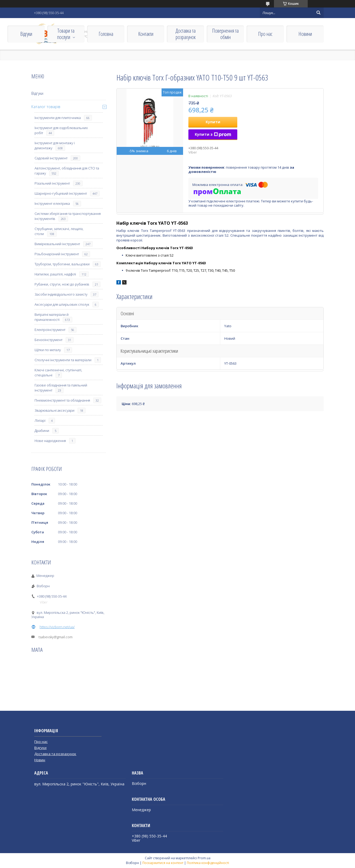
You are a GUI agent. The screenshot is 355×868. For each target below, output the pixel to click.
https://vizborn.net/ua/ (57, 627)
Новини (305, 34)
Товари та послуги (66, 34)
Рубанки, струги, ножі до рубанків (62, 284)
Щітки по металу (48, 350)
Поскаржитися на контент (163, 863)
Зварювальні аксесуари (54, 410)
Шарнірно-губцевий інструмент (61, 193)
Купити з (213, 134)
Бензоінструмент (48, 340)
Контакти (146, 34)
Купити (213, 122)
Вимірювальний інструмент (57, 244)
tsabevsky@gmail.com (56, 637)
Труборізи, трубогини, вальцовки (62, 264)
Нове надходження (50, 441)
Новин (40, 760)
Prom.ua (204, 858)
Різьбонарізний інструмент (57, 254)
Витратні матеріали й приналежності (52, 317)
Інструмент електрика (52, 203)
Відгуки (26, 34)
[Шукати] (318, 13)
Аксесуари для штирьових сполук (62, 304)
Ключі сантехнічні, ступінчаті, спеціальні (58, 373)
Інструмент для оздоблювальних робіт (61, 130)
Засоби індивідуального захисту (61, 294)
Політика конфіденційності (208, 863)
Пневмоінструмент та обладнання (62, 400)
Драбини (42, 431)
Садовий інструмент (51, 158)
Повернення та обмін (225, 34)
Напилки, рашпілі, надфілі (55, 274)
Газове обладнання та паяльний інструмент (61, 388)
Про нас (265, 34)
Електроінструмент (50, 330)
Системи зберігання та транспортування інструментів (68, 216)
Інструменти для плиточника (58, 118)
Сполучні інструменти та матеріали (63, 360)
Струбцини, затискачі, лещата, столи (59, 231)
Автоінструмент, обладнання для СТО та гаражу (67, 171)
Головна (106, 34)
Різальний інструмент (52, 183)
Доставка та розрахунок (186, 34)
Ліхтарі (40, 420)
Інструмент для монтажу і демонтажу (55, 145)
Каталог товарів (46, 107)
